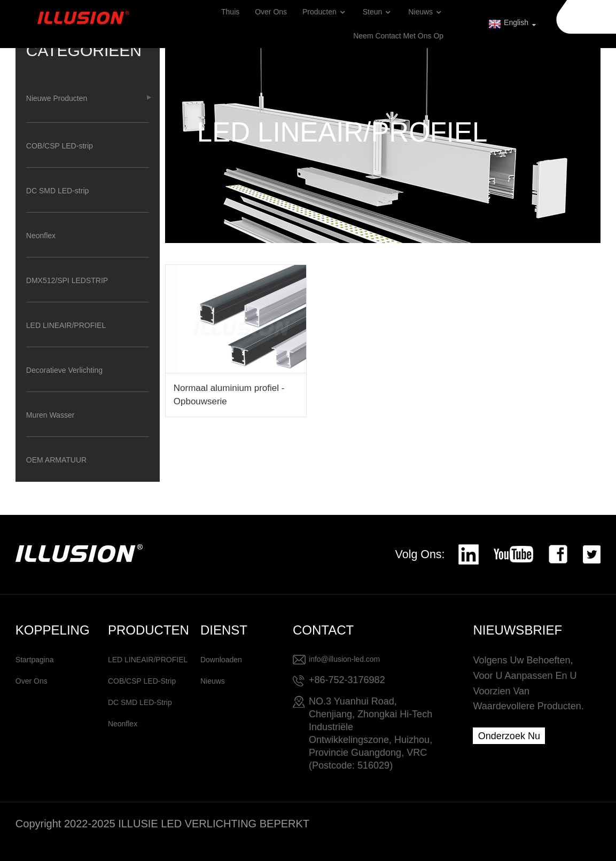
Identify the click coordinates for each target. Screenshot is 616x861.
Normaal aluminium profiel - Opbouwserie (229, 395)
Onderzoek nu (509, 736)
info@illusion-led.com (344, 659)
